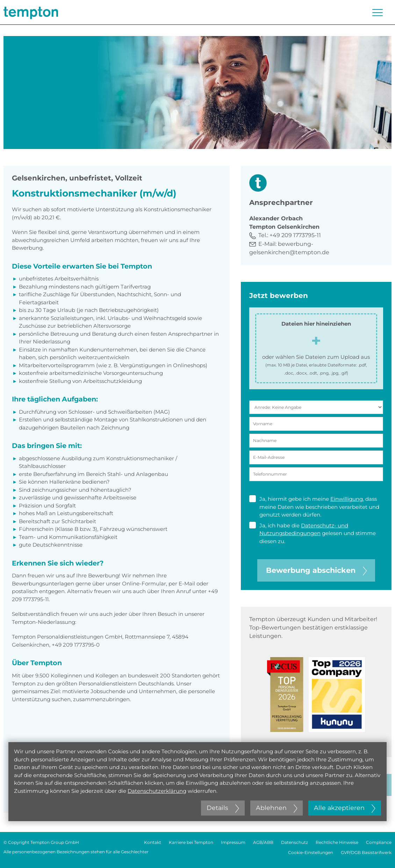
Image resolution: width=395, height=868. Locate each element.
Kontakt (153, 842)
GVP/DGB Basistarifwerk (366, 852)
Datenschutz (295, 842)
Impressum (233, 842)
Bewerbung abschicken (316, 570)
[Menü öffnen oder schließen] (378, 13)
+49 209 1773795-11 (295, 235)
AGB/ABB (263, 842)
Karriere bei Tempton (191, 842)
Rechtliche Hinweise (337, 842)
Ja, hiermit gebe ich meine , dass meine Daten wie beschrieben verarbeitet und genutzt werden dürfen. (314, 507)
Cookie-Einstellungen (311, 852)
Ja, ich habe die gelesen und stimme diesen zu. (313, 533)
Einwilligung (347, 499)
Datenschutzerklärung (157, 791)
